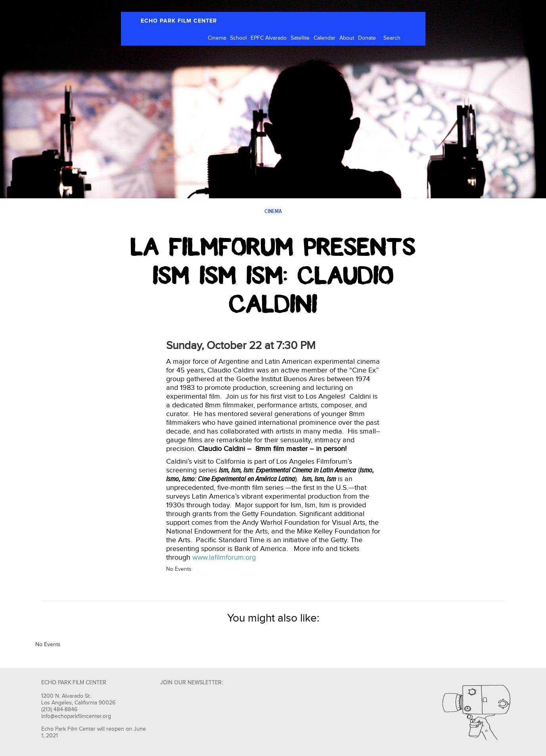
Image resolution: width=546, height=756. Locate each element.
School (238, 38)
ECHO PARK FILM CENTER (179, 21)
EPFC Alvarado (269, 38)
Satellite (300, 38)
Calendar (325, 38)
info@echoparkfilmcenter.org (76, 716)
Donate (367, 38)
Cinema (217, 38)
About (347, 38)
